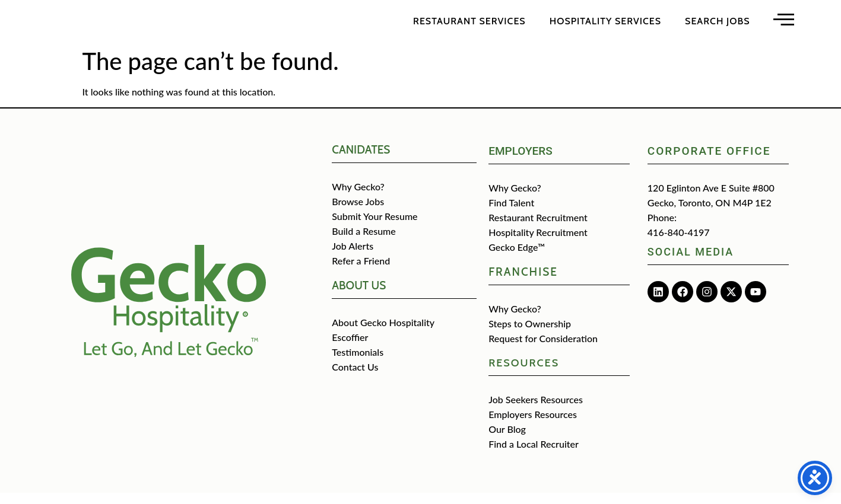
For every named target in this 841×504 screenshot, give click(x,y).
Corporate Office (709, 162)
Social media (691, 263)
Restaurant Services (469, 26)
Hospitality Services (605, 26)
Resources (524, 374)
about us (359, 297)
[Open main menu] (784, 25)
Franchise (523, 283)
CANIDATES (361, 161)
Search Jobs (717, 26)
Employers (521, 162)
